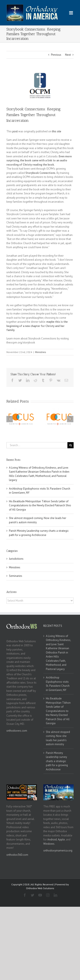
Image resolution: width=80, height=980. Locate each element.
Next (68, 55)
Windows (49, 844)
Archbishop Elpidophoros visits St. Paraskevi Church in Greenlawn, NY (58, 684)
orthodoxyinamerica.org (58, 851)
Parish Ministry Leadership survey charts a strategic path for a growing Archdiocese (57, 761)
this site (57, 131)
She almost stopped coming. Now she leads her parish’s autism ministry (58, 738)
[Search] (71, 445)
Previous (56, 55)
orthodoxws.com (17, 731)
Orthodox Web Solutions (40, 888)
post (15, 131)
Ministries (41, 352)
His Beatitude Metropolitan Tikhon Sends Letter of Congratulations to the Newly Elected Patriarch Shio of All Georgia (40, 505)
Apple (61, 840)
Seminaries (16, 576)
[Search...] (37, 445)
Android (52, 840)
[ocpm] (40, 86)
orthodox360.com (17, 855)
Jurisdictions (16, 559)
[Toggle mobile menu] (71, 13)
